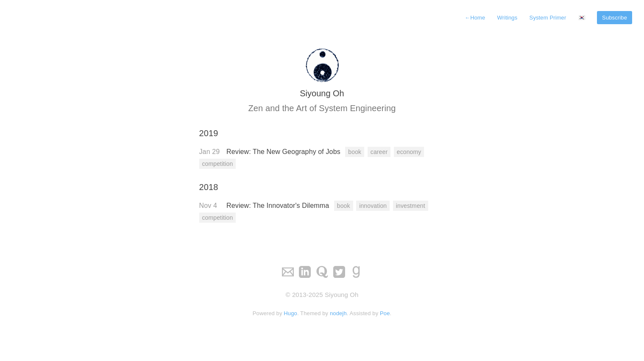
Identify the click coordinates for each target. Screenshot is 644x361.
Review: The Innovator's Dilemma (279, 206)
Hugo (290, 313)
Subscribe (615, 18)
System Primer (548, 18)
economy (409, 152)
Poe (385, 313)
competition (218, 164)
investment (411, 206)
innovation (373, 206)
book (355, 152)
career (379, 152)
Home (475, 18)
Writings (507, 18)
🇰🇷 (582, 18)
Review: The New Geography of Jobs (284, 152)
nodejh (338, 313)
